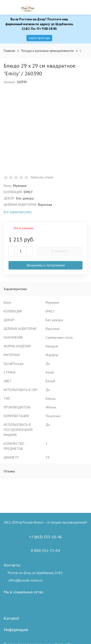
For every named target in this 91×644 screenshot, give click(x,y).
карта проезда (39, 38)
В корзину (59, 251)
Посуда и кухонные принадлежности (47, 51)
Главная (9, 51)
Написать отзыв (42, 177)
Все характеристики (18, 212)
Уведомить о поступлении (46, 265)
